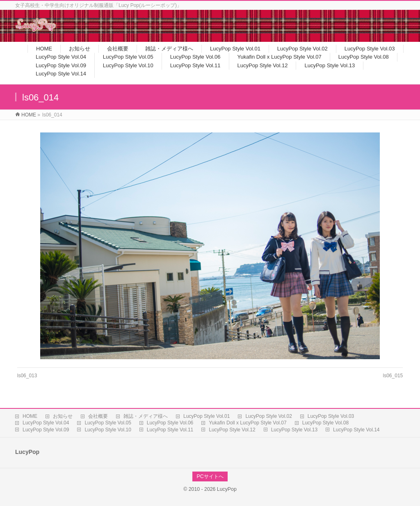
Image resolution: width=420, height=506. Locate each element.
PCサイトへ (210, 476)
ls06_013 (27, 376)
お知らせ (63, 416)
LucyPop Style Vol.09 (46, 430)
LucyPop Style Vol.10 (108, 430)
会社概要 (98, 416)
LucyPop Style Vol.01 (207, 416)
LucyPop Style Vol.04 (46, 423)
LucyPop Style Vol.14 (356, 430)
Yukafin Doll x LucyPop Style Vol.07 (248, 423)
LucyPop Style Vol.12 (232, 430)
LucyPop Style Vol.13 (294, 430)
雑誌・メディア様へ (146, 416)
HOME (30, 416)
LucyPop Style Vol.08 (325, 423)
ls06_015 (393, 376)
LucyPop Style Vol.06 (170, 423)
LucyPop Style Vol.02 (268, 416)
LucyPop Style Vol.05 (108, 423)
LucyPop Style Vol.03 (331, 416)
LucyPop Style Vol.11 (170, 430)
